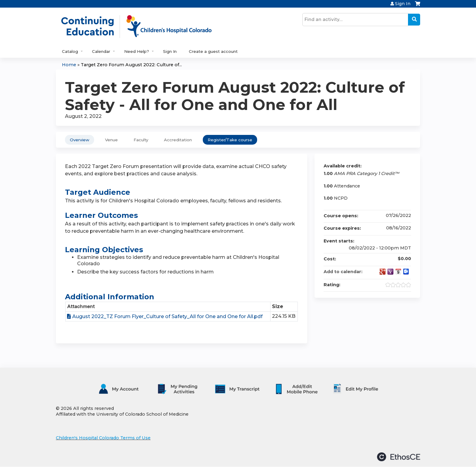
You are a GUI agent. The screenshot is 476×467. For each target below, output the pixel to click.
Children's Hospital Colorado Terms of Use (103, 438)
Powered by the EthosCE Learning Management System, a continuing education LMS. (399, 457)
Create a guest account (213, 51)
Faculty (141, 140)
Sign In (403, 4)
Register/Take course (230, 140)
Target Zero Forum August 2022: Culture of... (131, 65)
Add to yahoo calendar (390, 272)
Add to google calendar (382, 272)
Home (69, 65)
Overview (80, 140)
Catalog (70, 51)
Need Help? (137, 51)
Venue (111, 140)
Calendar (101, 51)
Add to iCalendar (398, 271)
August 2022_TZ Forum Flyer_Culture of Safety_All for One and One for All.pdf (167, 316)
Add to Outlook (406, 272)
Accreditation (178, 140)
